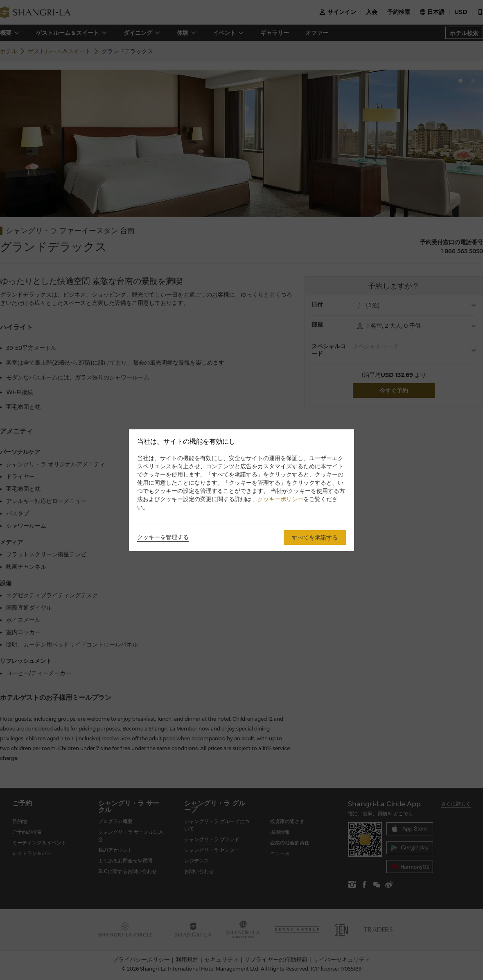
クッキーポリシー (280, 499)
